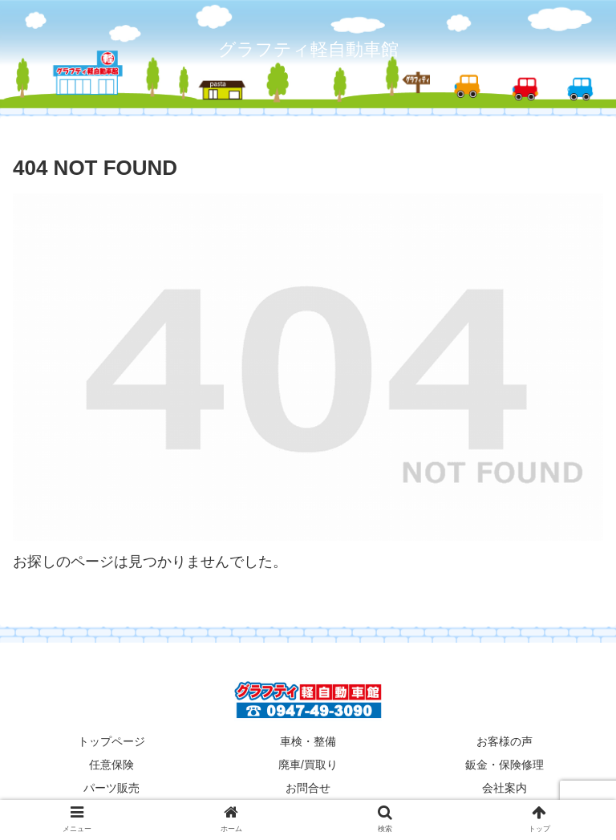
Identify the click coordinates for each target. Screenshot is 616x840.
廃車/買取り (308, 765)
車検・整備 (308, 741)
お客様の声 (505, 741)
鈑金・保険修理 (505, 765)
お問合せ (308, 788)
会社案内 (505, 788)
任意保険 (111, 765)
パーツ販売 (111, 788)
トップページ (111, 741)
